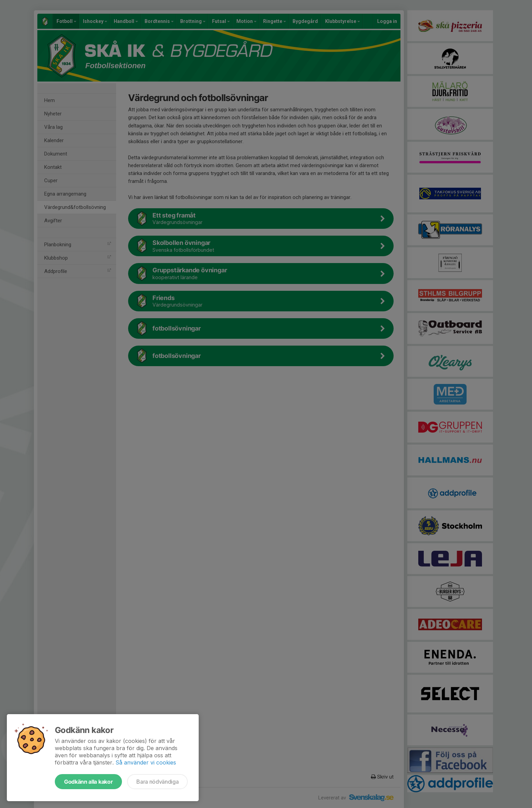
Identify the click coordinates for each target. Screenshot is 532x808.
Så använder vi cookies (146, 762)
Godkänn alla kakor (88, 782)
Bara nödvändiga (157, 782)
